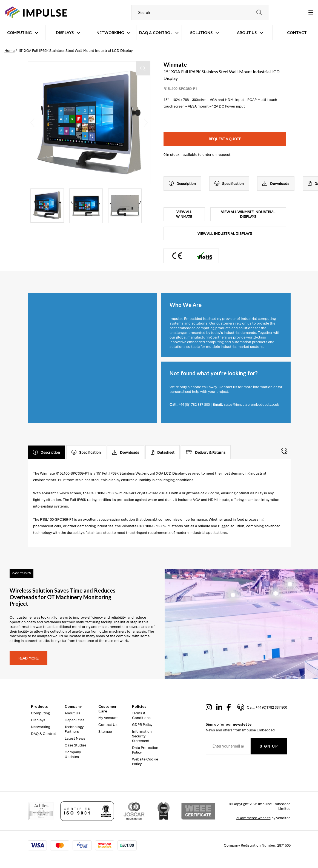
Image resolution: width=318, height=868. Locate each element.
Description (182, 184)
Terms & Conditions (141, 715)
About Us (247, 33)
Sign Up (269, 746)
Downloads (276, 184)
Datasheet (163, 452)
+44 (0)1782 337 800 (194, 405)
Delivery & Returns (206, 452)
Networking (110, 33)
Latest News (75, 738)
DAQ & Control (156, 33)
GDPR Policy (142, 725)
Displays (65, 33)
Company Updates (73, 754)
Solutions (201, 33)
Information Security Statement (142, 736)
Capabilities (75, 720)
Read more (28, 658)
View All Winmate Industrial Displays (248, 214)
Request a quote (225, 139)
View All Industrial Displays (225, 234)
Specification (229, 184)
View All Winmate (184, 214)
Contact (297, 33)
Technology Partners (74, 729)
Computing (19, 33)
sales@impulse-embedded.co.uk (251, 405)
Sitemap (105, 732)
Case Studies (76, 745)
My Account (108, 718)
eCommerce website (253, 818)
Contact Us (108, 725)
